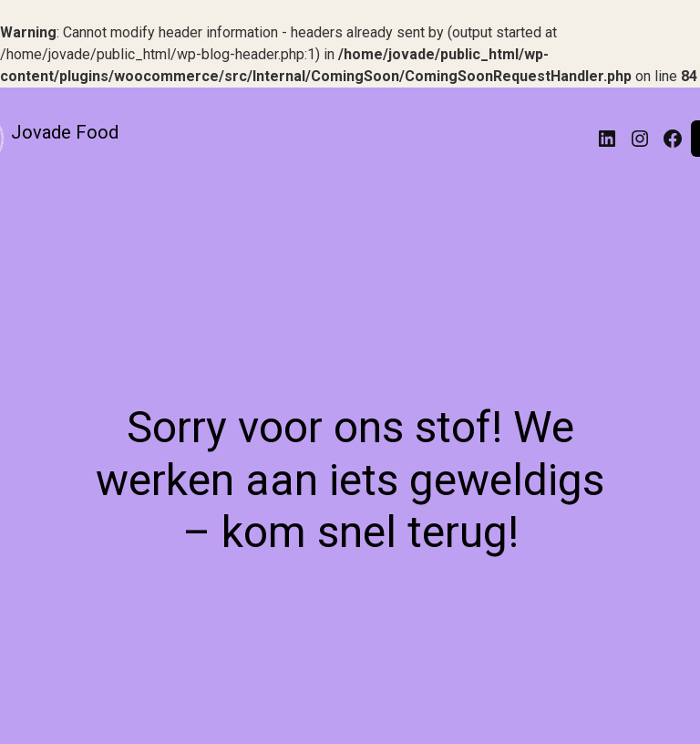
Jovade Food (65, 132)
